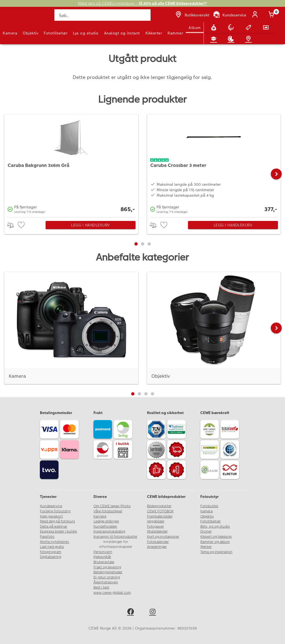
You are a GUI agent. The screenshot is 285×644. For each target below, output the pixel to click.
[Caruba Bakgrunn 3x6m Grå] (71, 164)
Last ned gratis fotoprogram (52, 549)
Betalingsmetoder (108, 572)
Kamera (10, 33)
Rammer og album (215, 542)
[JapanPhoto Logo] (16, 18)
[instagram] (154, 612)
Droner (206, 531)
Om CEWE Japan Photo (112, 506)
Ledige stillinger (106, 521)
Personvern (103, 552)
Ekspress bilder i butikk (58, 531)
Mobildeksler (157, 531)
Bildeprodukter (159, 506)
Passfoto (47, 537)
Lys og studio (86, 33)
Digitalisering (51, 557)
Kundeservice (51, 506)
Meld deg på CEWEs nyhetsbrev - (142, 3)
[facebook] (132, 612)
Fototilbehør (56, 33)
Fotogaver (155, 527)
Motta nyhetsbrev (55, 542)
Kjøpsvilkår (102, 557)
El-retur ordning (107, 577)
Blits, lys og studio (215, 527)
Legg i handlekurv (90, 225)
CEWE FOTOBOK (160, 511)
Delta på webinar (54, 527)
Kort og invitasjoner (163, 537)
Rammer (175, 33)
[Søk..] (102, 15)
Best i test (101, 587)
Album (195, 28)
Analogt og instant (122, 33)
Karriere (100, 516)
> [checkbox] (12, 225)
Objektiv (30, 33)
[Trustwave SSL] (177, 430)
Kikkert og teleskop (216, 537)
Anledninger (157, 547)
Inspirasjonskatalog (109, 531)
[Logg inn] (256, 15)
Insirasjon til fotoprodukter (115, 537)
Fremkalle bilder (160, 516)
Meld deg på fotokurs (57, 521)
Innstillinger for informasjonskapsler (116, 544)
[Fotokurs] (215, 39)
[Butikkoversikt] (192, 15)
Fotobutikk (209, 506)
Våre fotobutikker (108, 511)
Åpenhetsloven (106, 582)
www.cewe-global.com (112, 593)
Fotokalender (158, 542)
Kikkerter (154, 33)
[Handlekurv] (272, 15)
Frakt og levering (107, 567)
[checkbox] (22, 225)
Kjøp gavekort (51, 516)
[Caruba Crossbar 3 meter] (214, 164)
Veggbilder (156, 521)
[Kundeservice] (229, 15)
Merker (206, 547)
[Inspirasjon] (232, 39)
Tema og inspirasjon (216, 552)
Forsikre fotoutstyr (55, 511)
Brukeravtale (104, 562)
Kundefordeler (105, 527)
